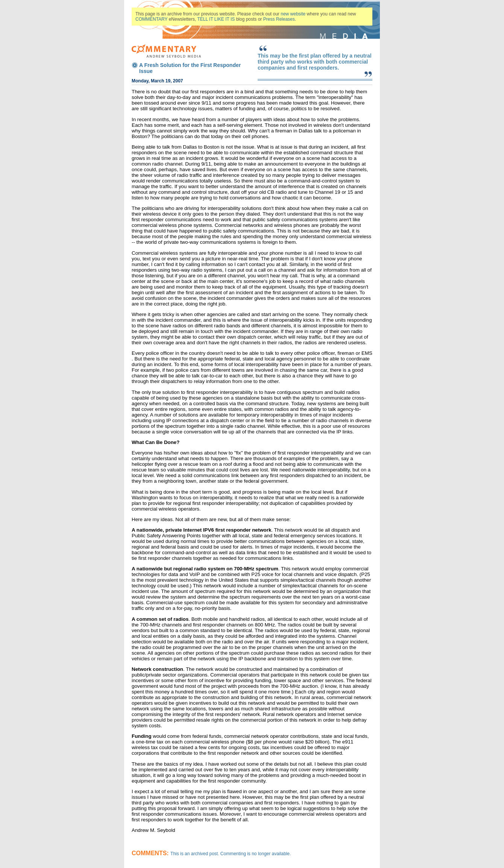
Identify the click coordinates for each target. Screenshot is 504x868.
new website (293, 14)
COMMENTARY (151, 19)
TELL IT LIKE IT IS (216, 19)
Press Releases (279, 19)
